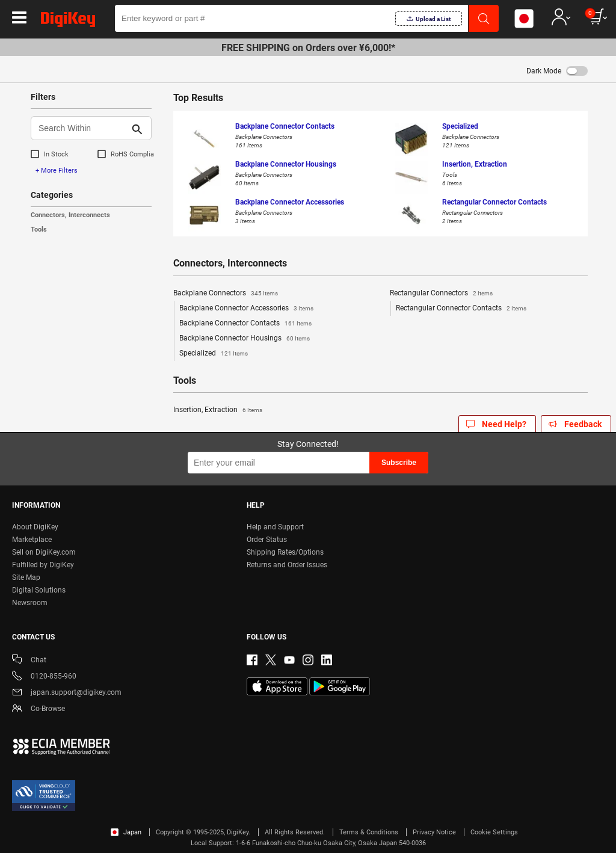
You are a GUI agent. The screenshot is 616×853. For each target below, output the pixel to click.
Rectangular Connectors (441, 294)
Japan (126, 832)
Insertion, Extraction (218, 410)
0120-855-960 (44, 677)
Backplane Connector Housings (245, 339)
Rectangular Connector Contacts (461, 309)
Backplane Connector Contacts (245, 324)
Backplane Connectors (226, 294)
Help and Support (275, 527)
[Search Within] (82, 128)
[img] (68, 22)
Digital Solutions (39, 590)
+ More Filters (57, 171)
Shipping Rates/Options (285, 552)
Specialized (214, 354)
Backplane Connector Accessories (246, 309)
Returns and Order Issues (287, 565)
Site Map (26, 577)
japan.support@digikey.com (67, 693)
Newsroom (30, 603)
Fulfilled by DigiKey (43, 565)
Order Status (267, 540)
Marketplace (32, 540)
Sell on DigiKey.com (44, 552)
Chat (29, 661)
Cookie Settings (494, 832)
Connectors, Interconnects (70, 215)
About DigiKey (35, 527)
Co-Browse (38, 710)
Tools (39, 229)
